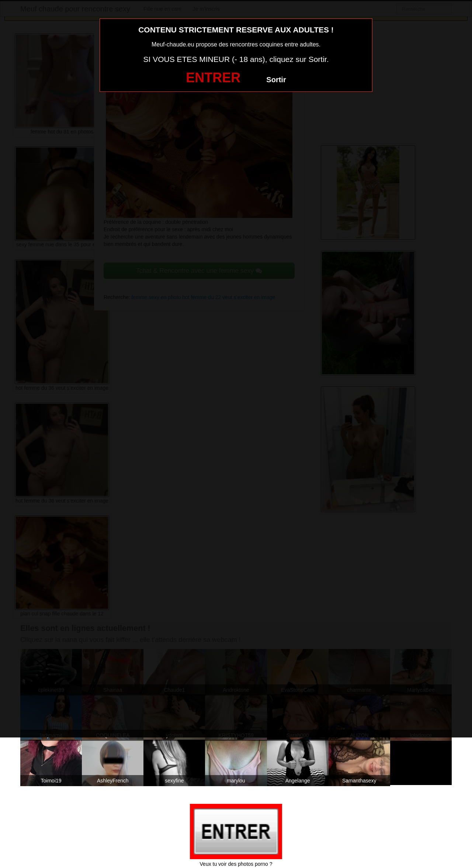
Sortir (276, 80)
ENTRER (213, 78)
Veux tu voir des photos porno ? (236, 864)
